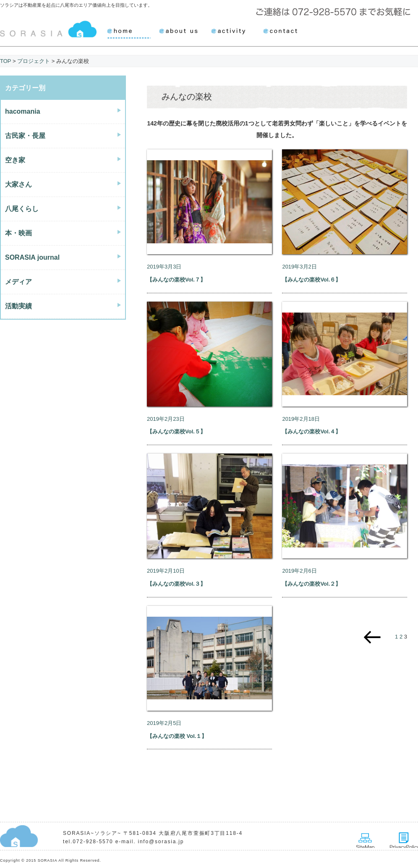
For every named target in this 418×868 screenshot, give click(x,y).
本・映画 (18, 233)
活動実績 (18, 306)
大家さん (18, 184)
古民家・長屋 (25, 136)
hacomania (23, 111)
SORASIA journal (32, 257)
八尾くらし (22, 209)
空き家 (15, 160)
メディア (18, 282)
